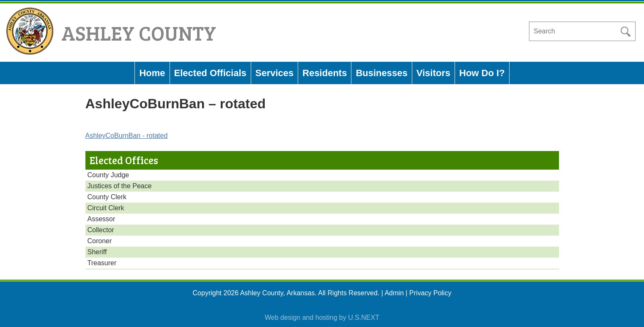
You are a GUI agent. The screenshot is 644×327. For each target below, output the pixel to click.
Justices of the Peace (120, 186)
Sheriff (97, 252)
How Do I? (482, 73)
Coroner (100, 241)
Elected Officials (210, 73)
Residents (325, 73)
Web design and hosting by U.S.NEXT (322, 317)
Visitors (433, 73)
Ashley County (139, 32)
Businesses (381, 73)
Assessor (101, 219)
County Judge (108, 175)
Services (275, 73)
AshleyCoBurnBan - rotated (127, 136)
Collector (101, 230)
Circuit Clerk (106, 208)
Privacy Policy (430, 293)
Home (152, 73)
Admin (394, 293)
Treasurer (102, 263)
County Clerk (107, 197)
